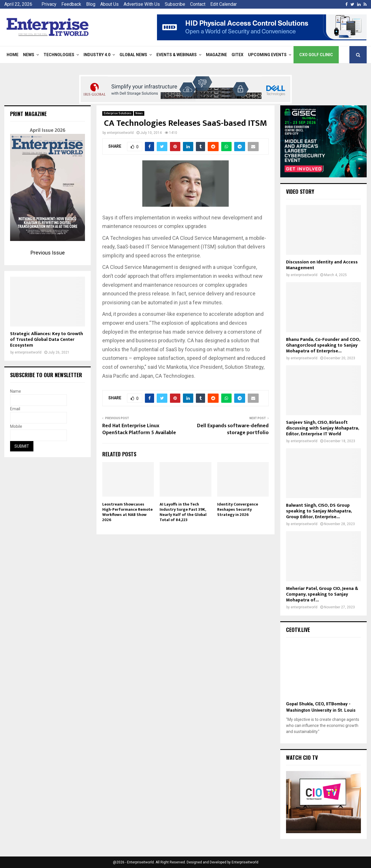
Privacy (49, 4)
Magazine (216, 55)
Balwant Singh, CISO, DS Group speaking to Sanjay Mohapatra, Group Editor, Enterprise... (319, 511)
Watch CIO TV (302, 757)
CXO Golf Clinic (316, 55)
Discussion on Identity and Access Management (322, 265)
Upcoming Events (267, 55)
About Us (109, 4)
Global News (133, 55)
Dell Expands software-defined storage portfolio (233, 429)
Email (15, 409)
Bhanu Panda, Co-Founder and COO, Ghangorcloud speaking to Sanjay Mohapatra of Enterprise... (323, 345)
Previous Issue (48, 253)
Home (13, 55)
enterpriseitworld (120, 133)
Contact (198, 4)
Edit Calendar (224, 4)
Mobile (16, 426)
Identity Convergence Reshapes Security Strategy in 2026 (238, 509)
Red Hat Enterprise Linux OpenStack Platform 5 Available (139, 429)
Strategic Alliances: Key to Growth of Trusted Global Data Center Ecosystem (47, 340)
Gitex (237, 55)
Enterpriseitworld (245, 862)
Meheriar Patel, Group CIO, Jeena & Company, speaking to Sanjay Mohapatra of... (322, 594)
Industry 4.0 (97, 55)
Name (16, 391)
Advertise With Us (142, 4)
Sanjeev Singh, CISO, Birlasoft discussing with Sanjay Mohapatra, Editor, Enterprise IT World (322, 428)
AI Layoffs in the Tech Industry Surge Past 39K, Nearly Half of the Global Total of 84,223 (183, 512)
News (29, 55)
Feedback (71, 4)
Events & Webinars (177, 55)
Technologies (59, 55)
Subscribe (175, 4)
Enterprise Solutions (118, 113)
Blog (91, 4)
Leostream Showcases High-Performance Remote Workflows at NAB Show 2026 (127, 512)
